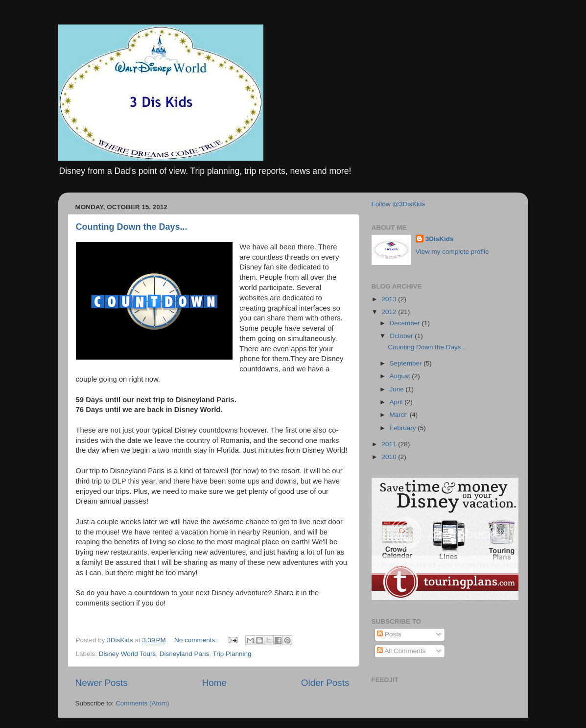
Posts (389, 634)
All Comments (401, 651)
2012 (390, 312)
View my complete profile (452, 252)
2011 (390, 444)
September (407, 363)
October (402, 336)
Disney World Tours (128, 654)
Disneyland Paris (184, 654)
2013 (390, 299)
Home (214, 683)
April (397, 402)
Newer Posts (102, 683)
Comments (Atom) (142, 703)
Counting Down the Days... (132, 227)
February (404, 428)
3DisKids (440, 239)
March (400, 415)
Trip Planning (232, 654)
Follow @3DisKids (398, 204)
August (401, 376)
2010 (390, 457)
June (398, 389)
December (406, 323)
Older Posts (325, 683)
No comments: (197, 640)
